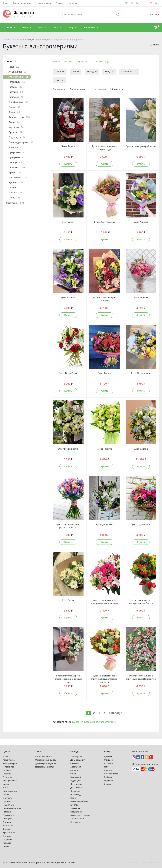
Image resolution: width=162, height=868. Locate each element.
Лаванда (15, 193)
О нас (6, 3)
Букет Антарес (141, 222)
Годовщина (76, 781)
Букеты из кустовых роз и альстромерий (94, 722)
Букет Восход (105, 373)
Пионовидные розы (21, 142)
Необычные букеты (44, 767)
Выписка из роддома (80, 815)
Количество (127, 72)
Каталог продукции (24, 40)
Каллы (14, 112)
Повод (90, 72)
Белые (56, 62)
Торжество (75, 808)
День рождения (78, 760)
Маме (107, 767)
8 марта (74, 770)
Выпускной (76, 777)
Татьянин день (77, 819)
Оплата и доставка (22, 3)
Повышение (76, 812)
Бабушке (108, 777)
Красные (82, 62)
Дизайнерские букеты (46, 763)
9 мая (73, 774)
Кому (108, 72)
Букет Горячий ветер (68, 449)
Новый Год (75, 794)
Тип (74, 72)
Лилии (14, 122)
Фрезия (15, 172)
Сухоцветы (16, 157)
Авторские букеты (44, 756)
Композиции (15, 203)
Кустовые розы (19, 117)
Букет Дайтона (141, 449)
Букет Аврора (68, 146)
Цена (58, 72)
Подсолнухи (17, 137)
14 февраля (76, 756)
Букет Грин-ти (104, 449)
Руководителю (111, 774)
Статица (15, 162)
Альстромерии (18, 77)
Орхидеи (15, 132)
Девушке (108, 756)
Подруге (108, 770)
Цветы (11, 61)
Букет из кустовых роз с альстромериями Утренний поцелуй (105, 679)
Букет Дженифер (105, 524)
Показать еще (102, 62)
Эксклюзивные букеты (46, 760)
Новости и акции (43, 3)
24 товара (115, 89)
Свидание (75, 791)
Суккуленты (17, 152)
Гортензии (16, 97)
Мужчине (108, 781)
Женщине (109, 760)
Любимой (109, 763)
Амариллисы (17, 72)
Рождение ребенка (79, 801)
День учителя (77, 788)
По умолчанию (77, 89)
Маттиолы (16, 127)
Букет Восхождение (141, 373)
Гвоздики (16, 92)
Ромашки (16, 147)
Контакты (72, 3)
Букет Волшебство (68, 373)
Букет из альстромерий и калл (141, 146)
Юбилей (74, 805)
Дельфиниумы (18, 102)
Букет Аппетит (68, 298)
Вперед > (116, 713)
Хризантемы (18, 178)
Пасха (73, 798)
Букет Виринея (141, 298)
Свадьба (75, 763)
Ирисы (14, 107)
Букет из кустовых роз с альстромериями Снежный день (68, 679)
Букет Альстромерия (105, 222)
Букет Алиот (68, 222)
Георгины (15, 188)
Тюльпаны (17, 167)
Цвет (58, 80)
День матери (77, 784)
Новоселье (76, 822)
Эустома (16, 183)
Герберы (15, 87)
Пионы (14, 198)
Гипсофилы (17, 82)
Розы (14, 67)
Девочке (108, 784)
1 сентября (76, 767)
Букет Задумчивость (141, 524)
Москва (153, 14)
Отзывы (60, 3)
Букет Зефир (68, 600)
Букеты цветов (45, 40)
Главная (7, 40)
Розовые (69, 62)
